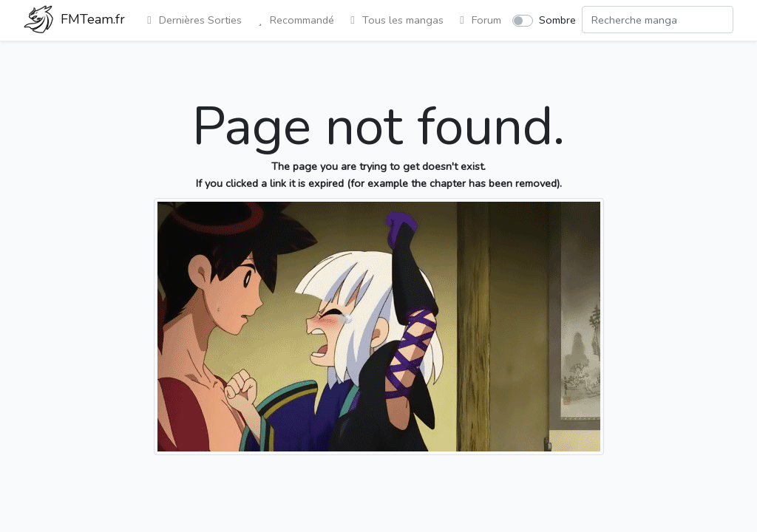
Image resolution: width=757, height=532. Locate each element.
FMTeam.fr (74, 21)
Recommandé (294, 20)
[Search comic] (658, 20)
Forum (478, 20)
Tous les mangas (395, 20)
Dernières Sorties (192, 20)
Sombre (557, 20)
